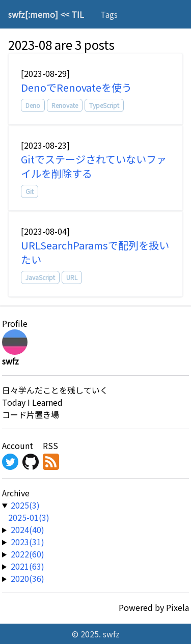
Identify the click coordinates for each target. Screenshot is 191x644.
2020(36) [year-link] (28, 578)
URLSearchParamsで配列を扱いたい (95, 252)
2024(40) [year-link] (28, 529)
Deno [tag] (33, 105)
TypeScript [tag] (104, 105)
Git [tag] (30, 191)
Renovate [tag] (65, 105)
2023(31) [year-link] (28, 542)
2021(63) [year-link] (28, 566)
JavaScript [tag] (40, 277)
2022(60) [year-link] (28, 554)
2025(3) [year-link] (25, 505)
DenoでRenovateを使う (76, 87)
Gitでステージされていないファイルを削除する (94, 166)
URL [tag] (72, 277)
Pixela (178, 607)
